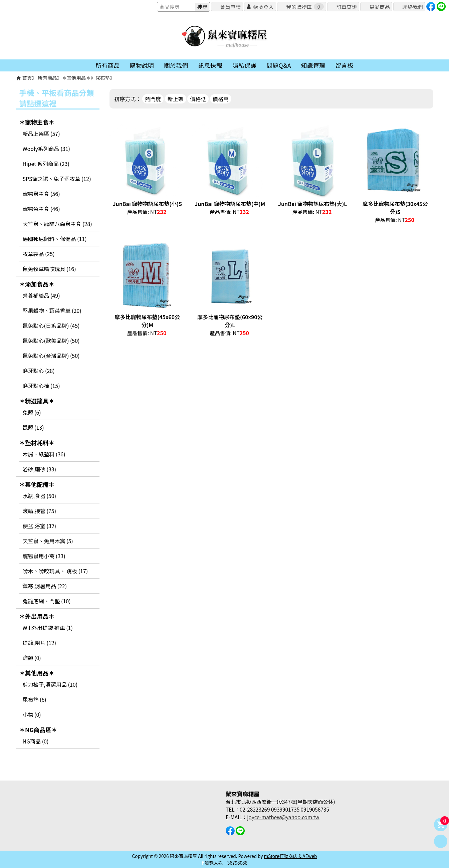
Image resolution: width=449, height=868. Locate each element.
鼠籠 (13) (33, 427)
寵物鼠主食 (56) (41, 194)
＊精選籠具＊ (37, 401)
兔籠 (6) (32, 412)
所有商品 (47, 78)
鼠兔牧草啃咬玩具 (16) (49, 269)
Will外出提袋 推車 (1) (48, 628)
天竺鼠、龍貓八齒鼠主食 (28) (57, 224)
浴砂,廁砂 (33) (40, 469)
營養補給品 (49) (41, 295)
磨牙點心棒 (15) (41, 386)
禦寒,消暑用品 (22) (45, 586)
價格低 (198, 99)
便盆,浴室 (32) (40, 526)
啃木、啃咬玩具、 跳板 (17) (55, 571)
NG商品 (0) (36, 741)
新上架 (176, 99)
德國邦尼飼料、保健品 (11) (55, 239)
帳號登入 (263, 7)
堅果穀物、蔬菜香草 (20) (52, 310)
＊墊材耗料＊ (37, 443)
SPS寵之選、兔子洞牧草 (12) (57, 179)
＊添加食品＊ (37, 284)
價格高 (221, 99)
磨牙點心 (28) (39, 371)
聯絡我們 (412, 7)
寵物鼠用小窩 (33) (44, 556)
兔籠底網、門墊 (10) (47, 601)
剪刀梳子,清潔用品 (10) (50, 684)
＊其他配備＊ (37, 484)
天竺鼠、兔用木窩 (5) (48, 541)
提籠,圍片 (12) (40, 643)
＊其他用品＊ (76, 78)
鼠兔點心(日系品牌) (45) (51, 325)
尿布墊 (103, 78)
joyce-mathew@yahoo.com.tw (283, 817)
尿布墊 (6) (35, 699)
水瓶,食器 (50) (40, 496)
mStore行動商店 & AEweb (291, 856)
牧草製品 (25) (39, 254)
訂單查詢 (346, 7)
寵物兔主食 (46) (41, 209)
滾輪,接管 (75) (40, 511)
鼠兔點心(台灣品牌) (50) (51, 356)
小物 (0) (32, 714)
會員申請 (230, 7)
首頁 (27, 78)
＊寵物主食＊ (37, 122)
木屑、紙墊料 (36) (44, 454)
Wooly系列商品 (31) (46, 149)
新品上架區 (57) (41, 134)
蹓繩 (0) (32, 658)
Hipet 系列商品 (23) (46, 164)
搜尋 (202, 7)
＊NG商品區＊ (38, 730)
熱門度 (153, 99)
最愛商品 (379, 7)
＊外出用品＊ (37, 616)
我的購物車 (305, 7)
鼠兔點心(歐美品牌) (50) (51, 341)
